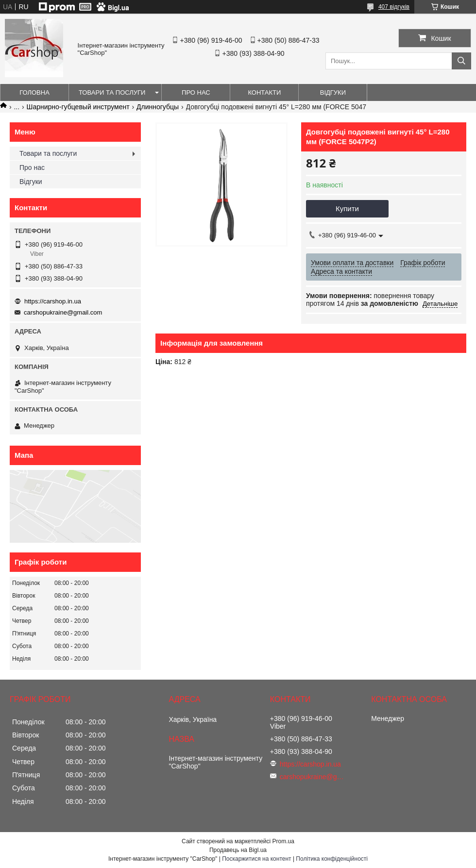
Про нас (196, 92)
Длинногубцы (158, 107)
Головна (34, 92)
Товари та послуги (112, 92)
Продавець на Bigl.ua (238, 850)
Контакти (264, 92)
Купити (347, 209)
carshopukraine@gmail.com (63, 312)
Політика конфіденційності (332, 859)
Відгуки (333, 92)
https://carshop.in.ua (53, 301)
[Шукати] (461, 61)
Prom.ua (283, 841)
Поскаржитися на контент (256, 859)
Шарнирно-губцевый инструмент (78, 107)
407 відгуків (394, 7)
